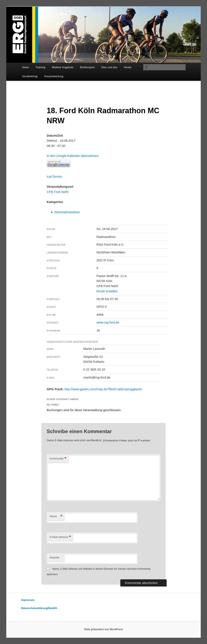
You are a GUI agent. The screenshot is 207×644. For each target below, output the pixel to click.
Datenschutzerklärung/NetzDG (39, 608)
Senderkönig (30, 76)
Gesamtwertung (54, 76)
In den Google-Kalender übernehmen (73, 156)
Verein (128, 67)
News (26, 67)
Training (40, 67)
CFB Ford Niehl (57, 192)
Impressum (28, 600)
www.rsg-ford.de (108, 322)
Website (55, 557)
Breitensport (87, 67)
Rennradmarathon (67, 212)
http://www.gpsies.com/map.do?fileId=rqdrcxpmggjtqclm (103, 389)
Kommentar (58, 459)
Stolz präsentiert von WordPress (103, 629)
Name (56, 516)
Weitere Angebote (63, 67)
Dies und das (109, 67)
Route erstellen (107, 291)
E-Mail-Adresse (60, 537)
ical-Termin (54, 176)
